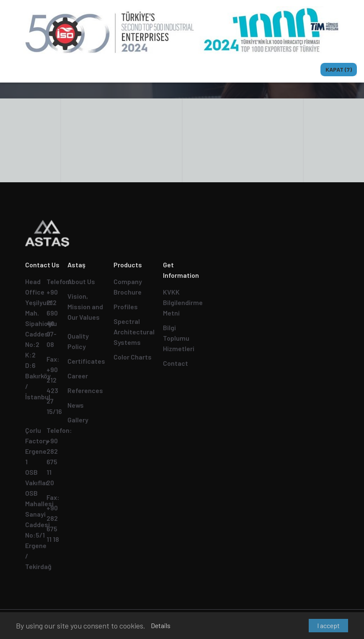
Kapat (339, 69)
